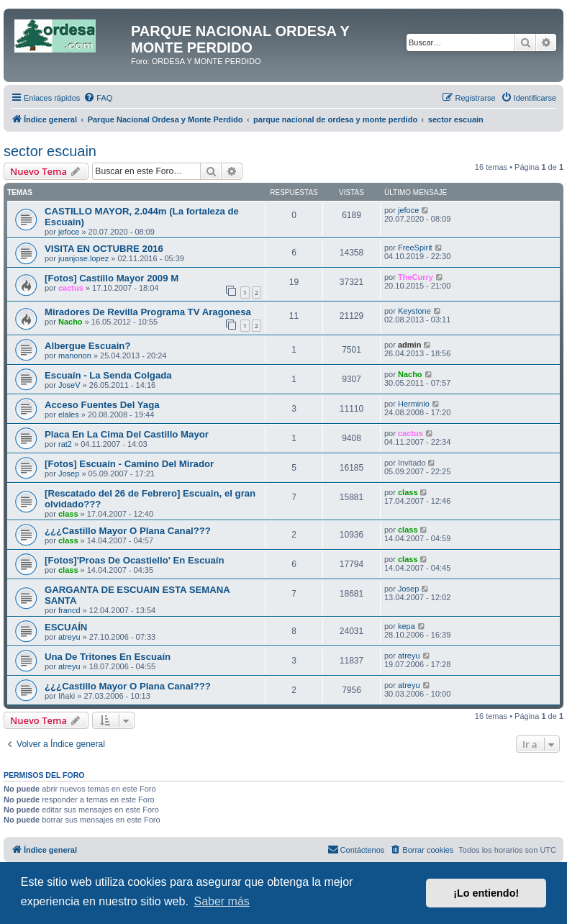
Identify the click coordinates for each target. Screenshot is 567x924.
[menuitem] (98, 98)
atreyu (69, 637)
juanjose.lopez (83, 258)
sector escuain (50, 151)
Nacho (71, 322)
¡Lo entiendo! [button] (486, 893)
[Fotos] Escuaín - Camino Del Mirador (129, 464)
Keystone (414, 311)
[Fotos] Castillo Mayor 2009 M (112, 278)
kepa (407, 626)
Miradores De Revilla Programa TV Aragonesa (148, 312)
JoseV (69, 385)
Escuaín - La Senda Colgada (108, 375)
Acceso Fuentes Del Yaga (102, 405)
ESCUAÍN (66, 627)
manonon (75, 355)
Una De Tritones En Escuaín (108, 657)
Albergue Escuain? (87, 346)
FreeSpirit (415, 248)
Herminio (414, 404)
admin (409, 345)
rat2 (65, 444)
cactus (71, 288)
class (68, 514)
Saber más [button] (221, 901)
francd (69, 610)
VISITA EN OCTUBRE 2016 (104, 249)
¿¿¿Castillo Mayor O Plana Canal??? (128, 531)
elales (69, 415)
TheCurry (416, 277)
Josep (69, 474)
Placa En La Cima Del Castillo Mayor (127, 434)
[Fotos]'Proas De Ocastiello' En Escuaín (135, 560)
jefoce (69, 232)
